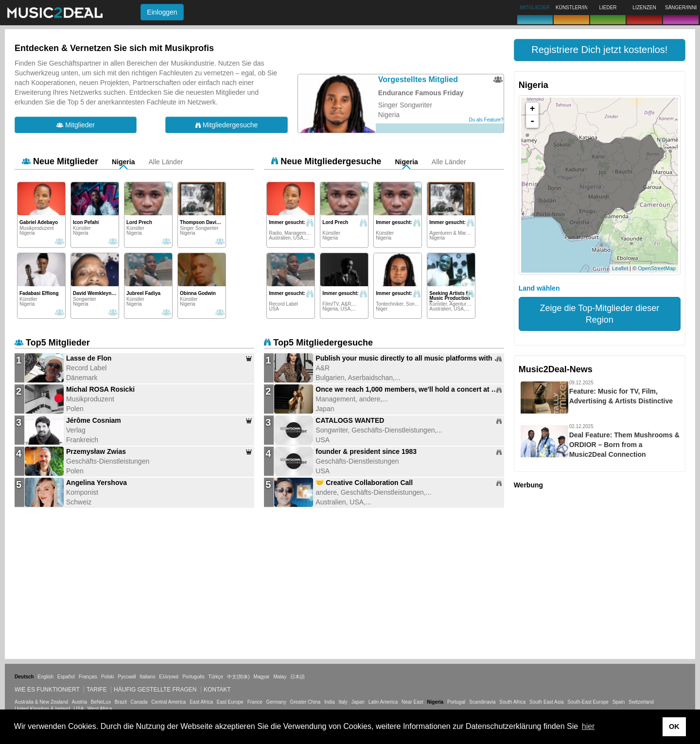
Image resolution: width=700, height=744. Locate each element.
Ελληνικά (169, 677)
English (45, 677)
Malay (280, 677)
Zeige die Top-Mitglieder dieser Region (599, 314)
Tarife (97, 690)
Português (193, 677)
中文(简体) (238, 677)
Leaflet (620, 268)
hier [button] (588, 726)
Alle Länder (166, 162)
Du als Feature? (486, 120)
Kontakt (217, 690)
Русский (127, 677)
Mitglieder (76, 125)
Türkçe (216, 677)
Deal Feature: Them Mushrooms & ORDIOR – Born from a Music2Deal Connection (624, 445)
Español (66, 677)
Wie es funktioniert (47, 690)
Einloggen (162, 12)
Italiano (147, 677)
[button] (600, 50)
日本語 (297, 677)
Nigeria (123, 162)
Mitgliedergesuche (227, 125)
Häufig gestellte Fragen (155, 690)
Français (88, 677)
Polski (108, 677)
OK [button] (674, 727)
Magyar (261, 677)
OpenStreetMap (657, 268)
